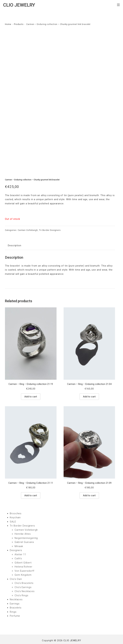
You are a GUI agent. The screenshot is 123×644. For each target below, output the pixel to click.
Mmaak (19, 537)
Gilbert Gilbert (23, 553)
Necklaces (16, 590)
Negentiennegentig (26, 529)
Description (15, 236)
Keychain (15, 508)
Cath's (18, 549)
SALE (13, 512)
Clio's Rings (21, 586)
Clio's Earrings (23, 578)
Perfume (15, 607)
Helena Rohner (23, 558)
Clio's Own (16, 570)
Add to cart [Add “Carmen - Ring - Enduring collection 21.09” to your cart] (89, 486)
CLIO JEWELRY (72, 631)
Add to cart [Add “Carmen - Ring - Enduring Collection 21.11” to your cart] (31, 486)
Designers (16, 541)
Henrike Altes (23, 525)
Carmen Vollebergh (28, 221)
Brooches (16, 504)
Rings (13, 603)
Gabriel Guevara (24, 533)
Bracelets (16, 599)
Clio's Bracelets (24, 574)
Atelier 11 (20, 545)
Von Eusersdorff (24, 562)
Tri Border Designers (50, 221)
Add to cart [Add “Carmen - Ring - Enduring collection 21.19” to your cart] (31, 387)
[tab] (15, 237)
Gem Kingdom (23, 566)
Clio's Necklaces (25, 582)
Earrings (15, 594)
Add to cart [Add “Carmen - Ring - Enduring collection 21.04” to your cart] (89, 387)
